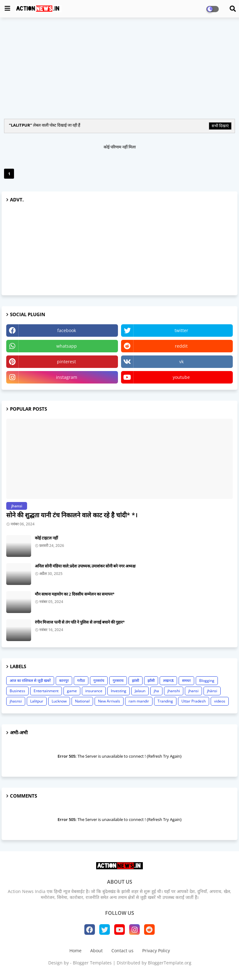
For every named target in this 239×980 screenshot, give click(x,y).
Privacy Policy (156, 951)
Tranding (165, 701)
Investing (119, 691)
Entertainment (46, 691)
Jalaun (140, 691)
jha (156, 691)
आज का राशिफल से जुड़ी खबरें (30, 681)
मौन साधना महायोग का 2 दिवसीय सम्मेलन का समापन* (75, 594)
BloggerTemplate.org (170, 963)
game (72, 691)
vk (181, 362)
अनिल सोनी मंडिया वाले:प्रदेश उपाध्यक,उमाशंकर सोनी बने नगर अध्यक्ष (85, 566)
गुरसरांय (99, 681)
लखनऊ (168, 681)
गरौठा (81, 681)
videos (220, 701)
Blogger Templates (92, 963)
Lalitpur (37, 701)
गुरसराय (118, 681)
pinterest (66, 362)
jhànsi (212, 691)
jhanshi (174, 691)
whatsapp (67, 346)
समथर (186, 681)
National (82, 701)
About (96, 951)
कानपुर (64, 681)
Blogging (207, 681)
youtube (181, 377)
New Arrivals (109, 701)
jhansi (193, 691)
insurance (94, 691)
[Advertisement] (119, 67)
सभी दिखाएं (220, 126)
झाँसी (151, 681)
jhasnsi (16, 701)
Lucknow (59, 701)
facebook (67, 330)
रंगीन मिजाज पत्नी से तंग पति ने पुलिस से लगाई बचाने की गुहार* (80, 622)
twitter (181, 330)
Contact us (122, 951)
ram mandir (139, 701)
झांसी (136, 681)
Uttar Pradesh (194, 701)
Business (17, 691)
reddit (181, 346)
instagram (67, 377)
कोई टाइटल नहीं (46, 538)
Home (75, 951)
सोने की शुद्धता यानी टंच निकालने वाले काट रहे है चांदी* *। (72, 515)
